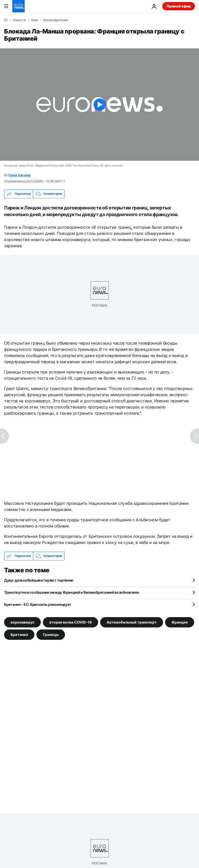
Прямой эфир (179, 6)
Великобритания (56, 20)
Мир (35, 20)
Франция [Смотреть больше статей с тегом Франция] (180, 622)
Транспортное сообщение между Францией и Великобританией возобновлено (72, 592)
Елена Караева (20, 175)
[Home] (6, 20)
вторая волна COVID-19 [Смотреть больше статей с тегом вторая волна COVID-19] (70, 622)
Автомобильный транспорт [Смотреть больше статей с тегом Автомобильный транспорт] (132, 622)
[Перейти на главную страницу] (18, 6)
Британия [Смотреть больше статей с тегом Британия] (19, 635)
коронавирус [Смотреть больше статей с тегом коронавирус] (22, 622)
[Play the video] (99, 105)
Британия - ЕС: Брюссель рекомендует (38, 604)
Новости (19, 20)
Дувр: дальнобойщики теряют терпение (39, 580)
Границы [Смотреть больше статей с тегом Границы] (51, 635)
